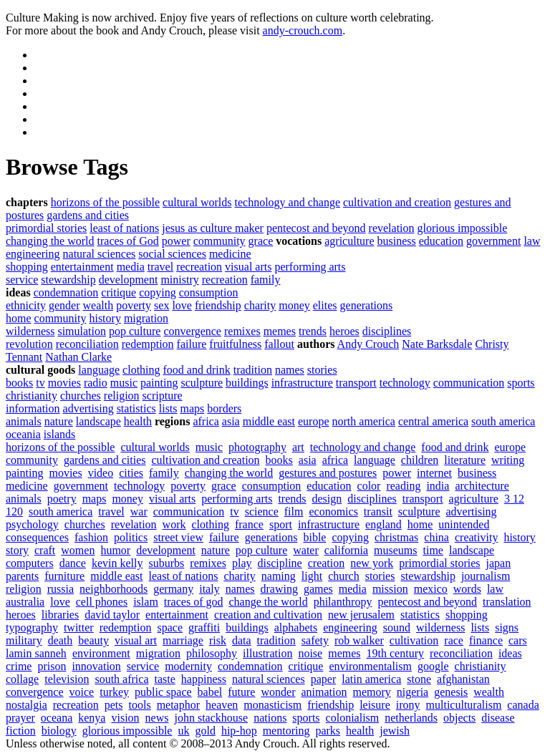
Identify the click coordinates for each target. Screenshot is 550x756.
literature (465, 460)
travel (160, 267)
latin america (371, 679)
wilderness (30, 331)
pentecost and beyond (316, 228)
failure (192, 344)
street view (178, 537)
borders (224, 408)
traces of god (194, 602)
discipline (280, 563)
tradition (253, 370)
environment (101, 653)
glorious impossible (463, 228)
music (124, 383)
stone (419, 679)
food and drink (197, 370)
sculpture (202, 383)
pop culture (135, 331)
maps (193, 408)
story (17, 550)
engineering (33, 254)
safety (315, 640)
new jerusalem (361, 615)
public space (163, 692)
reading (403, 486)
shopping (27, 267)
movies (64, 383)
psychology (32, 524)
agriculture (349, 241)
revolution (29, 344)
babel (210, 692)
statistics (136, 408)
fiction (21, 731)
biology (59, 731)
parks (328, 731)
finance (486, 640)
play (242, 563)
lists (168, 408)
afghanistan (463, 679)
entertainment (82, 267)
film (294, 512)
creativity (476, 537)
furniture (64, 576)
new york (372, 563)
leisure (375, 705)
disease (498, 718)
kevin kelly (117, 563)
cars (518, 640)
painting (159, 383)
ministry (179, 280)
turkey (114, 692)
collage (22, 679)
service (22, 280)
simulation (82, 331)
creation (327, 563)
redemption (148, 344)
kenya (92, 718)
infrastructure (302, 383)
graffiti (204, 627)
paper (324, 679)
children (420, 460)
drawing (279, 589)
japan (499, 563)
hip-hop (239, 731)
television (67, 679)
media (131, 267)
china (436, 537)
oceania (23, 434)
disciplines (387, 331)
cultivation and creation (397, 202)
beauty (93, 640)
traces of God (128, 241)
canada (523, 705)
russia (61, 589)
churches (81, 396)
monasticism (272, 705)
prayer (20, 718)
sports (521, 383)
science (262, 512)
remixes (242, 331)
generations (367, 305)
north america (364, 421)
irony (408, 705)
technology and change (288, 202)
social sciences (172, 254)
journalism (486, 576)
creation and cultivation (268, 615)
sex (161, 305)
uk (183, 731)
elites (325, 305)
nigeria (412, 692)
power (176, 241)
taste (165, 679)
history (105, 318)
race (454, 640)
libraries (60, 615)
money (294, 305)
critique (119, 292)
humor (115, 550)
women (78, 550)
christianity (32, 396)
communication (469, 383)
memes (280, 331)
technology (405, 383)
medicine (230, 254)
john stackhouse (211, 718)
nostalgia (26, 705)
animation (324, 692)
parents (22, 576)
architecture (482, 486)
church (344, 576)
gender (64, 305)
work (174, 524)
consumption (209, 292)
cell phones (102, 602)
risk (218, 640)
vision (125, 718)
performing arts (310, 267)
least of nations (124, 228)
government (493, 241)
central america (433, 421)
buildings (247, 383)
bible (314, 537)
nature (59, 421)
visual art (136, 640)
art (298, 447)
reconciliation (87, 344)
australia (25, 602)
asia (231, 421)
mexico (431, 589)
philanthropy (343, 602)
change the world (268, 602)
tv (40, 383)
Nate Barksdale (437, 344)
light (312, 576)
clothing (141, 370)
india (438, 486)
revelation (392, 228)
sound (397, 627)
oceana (57, 718)
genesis (451, 692)
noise (310, 653)
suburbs (167, 563)
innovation (96, 666)
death (61, 640)
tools (140, 705)
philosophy (212, 653)
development (129, 280)
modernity (188, 666)
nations (270, 718)
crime (19, 666)
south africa (121, 679)
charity (260, 305)
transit (378, 512)
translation (507, 602)
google (433, 666)
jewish (395, 731)
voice (82, 692)
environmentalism (370, 666)
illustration (267, 653)
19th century (395, 653)
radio (96, 383)
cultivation (414, 640)
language (99, 370)
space (170, 627)
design (327, 499)
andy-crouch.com (303, 30)
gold (205, 731)
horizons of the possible (105, 202)
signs (507, 627)
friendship (218, 305)
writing (508, 460)
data (242, 640)
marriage (183, 640)
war (139, 512)
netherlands (411, 718)
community (219, 241)
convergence (192, 331)
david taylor (112, 615)
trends (313, 331)
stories (322, 370)
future (241, 692)
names (290, 370)
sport (281, 524)
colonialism (353, 718)
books (19, 383)
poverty (134, 305)
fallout (279, 344)
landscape (98, 421)
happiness (204, 679)
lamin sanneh (36, 653)
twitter (79, 627)
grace (261, 241)
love (182, 305)
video (101, 473)
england (383, 524)
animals (24, 421)
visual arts (248, 267)
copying (158, 292)
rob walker (359, 640)
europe (314, 421)
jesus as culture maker (213, 228)
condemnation (66, 292)
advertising (88, 408)
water (306, 550)
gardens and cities (88, 215)
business (397, 241)
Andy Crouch (368, 344)
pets (114, 705)
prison (52, 666)
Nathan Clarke (78, 357)
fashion (91, 537)
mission (390, 589)
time (433, 550)
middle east (269, 421)
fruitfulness (235, 344)
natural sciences (100, 254)
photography (257, 447)
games (318, 589)
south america (503, 421)
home (19, 318)
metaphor (178, 705)
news (157, 718)
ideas (510, 653)
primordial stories (46, 228)
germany (173, 589)
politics (131, 537)
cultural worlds (197, 202)
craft (45, 550)
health (138, 421)
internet (434, 473)
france (249, 524)
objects (459, 718)
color (369, 486)
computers (30, 563)
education (441, 241)
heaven (222, 705)
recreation (199, 267)
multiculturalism (464, 705)
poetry (62, 499)
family (266, 280)
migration (146, 318)
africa (206, 421)
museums (395, 550)
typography (32, 627)
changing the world (50, 241)
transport (356, 383)
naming (279, 576)
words (467, 589)
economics (333, 512)
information (33, 408)
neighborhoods (114, 589)
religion (122, 396)
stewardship (68, 280)
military (24, 640)
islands (59, 434)
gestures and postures (328, 473)
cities (131, 473)
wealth (98, 305)
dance (73, 563)
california (346, 550)
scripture (163, 396)
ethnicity (26, 305)
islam (146, 602)
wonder (278, 692)
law (532, 241)
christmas (396, 537)
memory (371, 692)
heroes (344, 331)
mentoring (286, 731)
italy (209, 589)
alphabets (296, 627)
